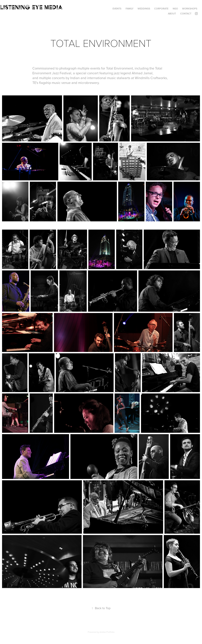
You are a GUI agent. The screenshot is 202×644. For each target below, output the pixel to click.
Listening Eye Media (31, 7)
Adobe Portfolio (107, 632)
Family (130, 9)
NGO (175, 9)
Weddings (144, 9)
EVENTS (117, 9)
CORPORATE (161, 9)
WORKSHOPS (190, 9)
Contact (186, 14)
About (172, 14)
